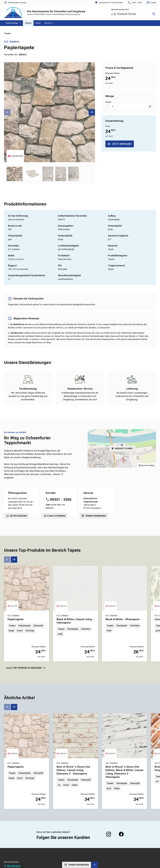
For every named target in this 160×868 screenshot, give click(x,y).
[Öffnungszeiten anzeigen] (15, 3)
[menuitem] (13, 23)
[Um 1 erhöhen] (150, 107)
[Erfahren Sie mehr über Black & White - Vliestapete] (124, 588)
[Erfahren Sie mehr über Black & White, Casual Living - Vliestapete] (75, 588)
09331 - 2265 (61, 499)
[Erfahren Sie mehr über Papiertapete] (26, 588)
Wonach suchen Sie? (120, 9)
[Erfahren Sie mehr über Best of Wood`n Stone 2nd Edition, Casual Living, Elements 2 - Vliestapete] (75, 736)
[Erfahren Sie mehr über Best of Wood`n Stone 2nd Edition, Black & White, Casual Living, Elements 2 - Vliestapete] (124, 736)
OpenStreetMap (148, 465)
